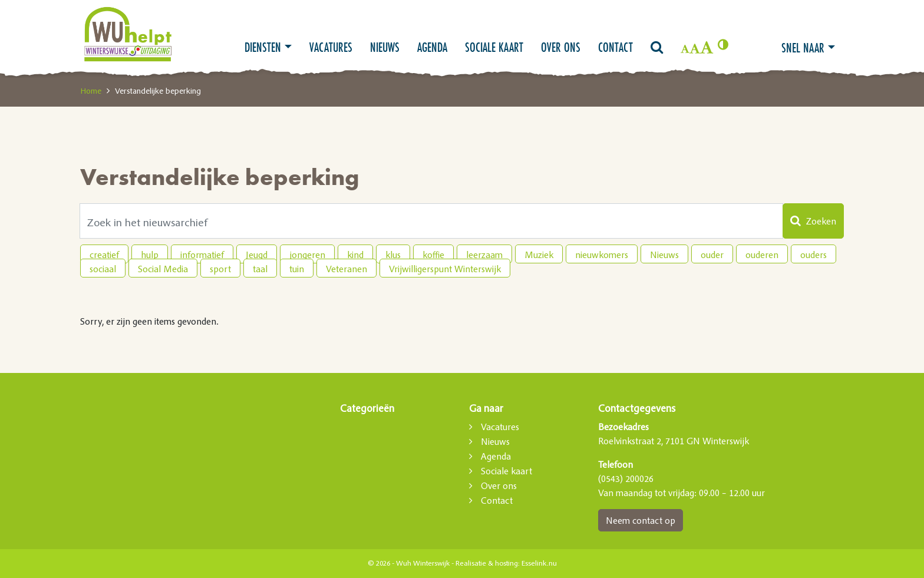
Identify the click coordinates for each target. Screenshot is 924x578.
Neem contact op (641, 520)
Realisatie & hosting (487, 563)
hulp (150, 255)
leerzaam (484, 255)
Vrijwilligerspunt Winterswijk (445, 269)
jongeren (307, 255)
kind (355, 255)
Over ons (561, 47)
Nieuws (385, 47)
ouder (712, 255)
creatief (104, 255)
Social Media (163, 269)
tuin (297, 269)
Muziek (539, 255)
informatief (202, 255)
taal (260, 269)
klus (393, 255)
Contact (616, 47)
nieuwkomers (602, 255)
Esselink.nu (539, 563)
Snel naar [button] (803, 48)
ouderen (762, 255)
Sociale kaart (494, 47)
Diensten (263, 47)
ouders (814, 255)
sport (220, 269)
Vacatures (331, 47)
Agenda (432, 47)
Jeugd (257, 255)
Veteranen (346, 269)
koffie (433, 255)
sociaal (103, 269)
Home (91, 91)
